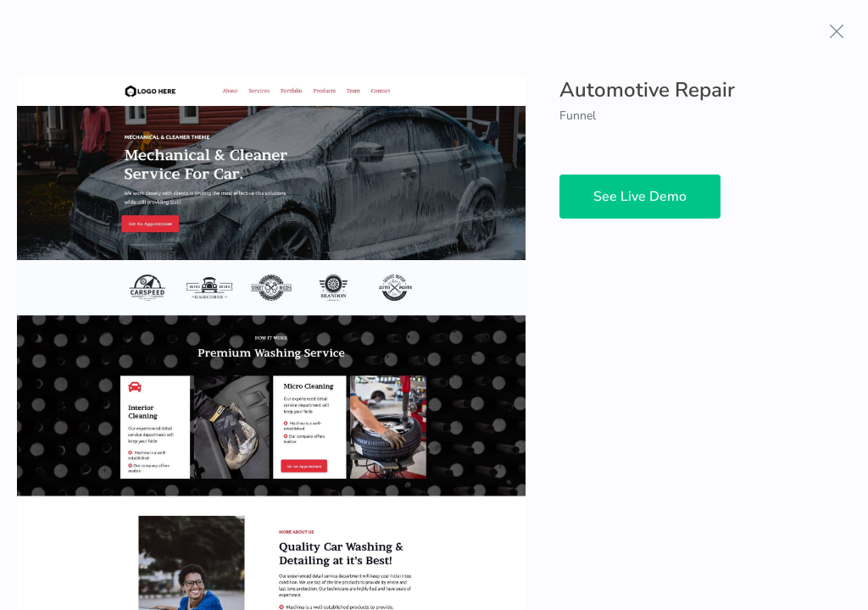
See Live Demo (640, 197)
